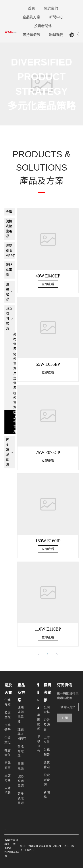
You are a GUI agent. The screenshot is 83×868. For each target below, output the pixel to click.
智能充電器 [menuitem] (9, 270)
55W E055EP (48, 364)
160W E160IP (48, 541)
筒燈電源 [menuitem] (14, 361)
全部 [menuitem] (9, 212)
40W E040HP (48, 276)
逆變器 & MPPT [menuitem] (10, 250)
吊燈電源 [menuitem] (14, 381)
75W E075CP (48, 452)
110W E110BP (48, 629)
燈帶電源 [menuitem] (14, 342)
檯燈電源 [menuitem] (14, 400)
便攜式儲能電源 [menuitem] (9, 229)
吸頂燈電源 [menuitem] (14, 422)
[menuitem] (31, 8)
